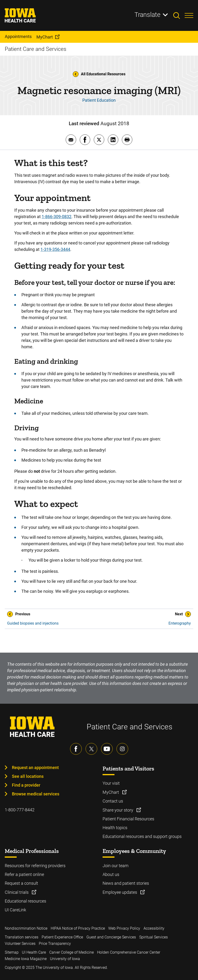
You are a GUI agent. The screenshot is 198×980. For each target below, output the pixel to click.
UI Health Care (34, 952)
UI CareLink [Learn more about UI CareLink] (15, 910)
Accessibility (154, 928)
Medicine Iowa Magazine (26, 959)
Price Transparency (55, 944)
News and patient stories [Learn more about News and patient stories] (126, 883)
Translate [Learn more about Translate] (147, 15)
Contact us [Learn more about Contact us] (113, 801)
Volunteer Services (20, 944)
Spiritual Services (153, 937)
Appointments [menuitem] (18, 36)
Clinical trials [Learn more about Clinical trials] (17, 892)
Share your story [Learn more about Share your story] (118, 810)
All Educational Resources (99, 74)
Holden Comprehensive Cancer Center (129, 952)
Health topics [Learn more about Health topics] (115, 828)
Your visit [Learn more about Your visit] (111, 783)
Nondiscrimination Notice (26, 928)
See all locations (28, 776)
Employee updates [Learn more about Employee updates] (120, 892)
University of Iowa (65, 959)
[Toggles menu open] (189, 15)
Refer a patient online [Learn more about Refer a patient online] (24, 874)
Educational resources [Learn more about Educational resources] (25, 901)
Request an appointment (35, 767)
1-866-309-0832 (57, 217)
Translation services (22, 937)
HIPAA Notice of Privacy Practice (78, 928)
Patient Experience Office (62, 937)
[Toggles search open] (179, 15)
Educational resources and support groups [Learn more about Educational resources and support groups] (142, 836)
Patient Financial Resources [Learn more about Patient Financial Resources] (128, 819)
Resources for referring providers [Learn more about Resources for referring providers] (35, 866)
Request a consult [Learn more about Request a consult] (21, 883)
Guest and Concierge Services (111, 937)
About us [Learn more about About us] (111, 874)
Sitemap (12, 952)
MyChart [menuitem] (45, 37)
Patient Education (99, 100)
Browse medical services (36, 794)
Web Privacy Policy (124, 928)
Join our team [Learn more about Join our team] (116, 866)
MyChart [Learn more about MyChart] (111, 792)
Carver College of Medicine (72, 952)
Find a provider (26, 785)
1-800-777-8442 (20, 810)
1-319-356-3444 (55, 249)
